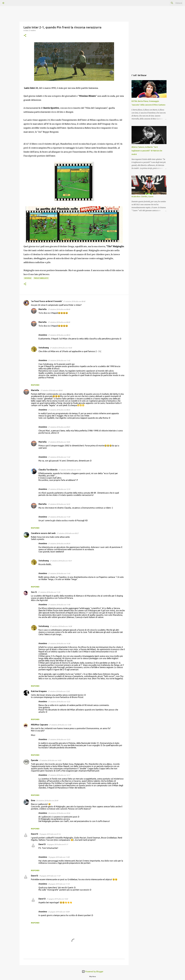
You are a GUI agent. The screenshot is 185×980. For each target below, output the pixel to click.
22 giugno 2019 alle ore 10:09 (59, 912)
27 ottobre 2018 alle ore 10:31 (61, 561)
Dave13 (35, 834)
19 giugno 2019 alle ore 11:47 (50, 876)
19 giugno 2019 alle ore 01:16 (50, 834)
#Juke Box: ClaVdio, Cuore (142, 197)
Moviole (28, 278)
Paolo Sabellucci (41, 278)
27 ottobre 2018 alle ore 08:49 (59, 309)
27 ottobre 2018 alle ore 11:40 (59, 605)
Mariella (43, 309)
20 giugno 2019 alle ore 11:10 (59, 884)
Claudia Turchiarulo (48, 470)
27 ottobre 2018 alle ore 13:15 (69, 470)
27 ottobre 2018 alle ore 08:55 (59, 335)
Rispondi (35, 385)
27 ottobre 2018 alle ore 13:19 (59, 489)
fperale (35, 760)
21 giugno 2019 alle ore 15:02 (57, 899)
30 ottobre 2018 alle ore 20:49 (47, 801)
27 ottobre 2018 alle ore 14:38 (59, 643)
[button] (25, 36)
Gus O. (34, 592)
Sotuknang (44, 348)
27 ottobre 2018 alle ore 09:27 (68, 533)
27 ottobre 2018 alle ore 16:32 (59, 504)
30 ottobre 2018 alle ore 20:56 (59, 813)
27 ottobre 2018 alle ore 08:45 (51, 390)
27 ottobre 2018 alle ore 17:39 (59, 517)
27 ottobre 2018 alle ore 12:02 (59, 691)
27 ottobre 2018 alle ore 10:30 (61, 348)
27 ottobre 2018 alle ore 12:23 (59, 739)
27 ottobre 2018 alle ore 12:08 (60, 725)
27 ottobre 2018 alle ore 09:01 (59, 427)
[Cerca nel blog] (170, 3)
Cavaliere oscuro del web (43, 533)
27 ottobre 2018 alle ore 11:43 (59, 573)
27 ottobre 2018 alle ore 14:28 (61, 626)
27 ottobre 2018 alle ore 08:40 (74, 301)
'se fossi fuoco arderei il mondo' (47, 301)
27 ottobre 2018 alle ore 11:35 (49, 592)
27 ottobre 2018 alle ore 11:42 (59, 360)
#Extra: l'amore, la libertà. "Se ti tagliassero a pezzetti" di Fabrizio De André (147, 151)
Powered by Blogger (93, 972)
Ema (33, 800)
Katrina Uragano (39, 691)
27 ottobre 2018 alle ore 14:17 (59, 775)
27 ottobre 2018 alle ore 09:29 (59, 544)
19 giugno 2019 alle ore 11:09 (59, 857)
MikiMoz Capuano (40, 725)
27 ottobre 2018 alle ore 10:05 (59, 442)
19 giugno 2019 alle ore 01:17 (57, 844)
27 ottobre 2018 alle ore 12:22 (59, 702)
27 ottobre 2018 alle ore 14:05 (50, 760)
